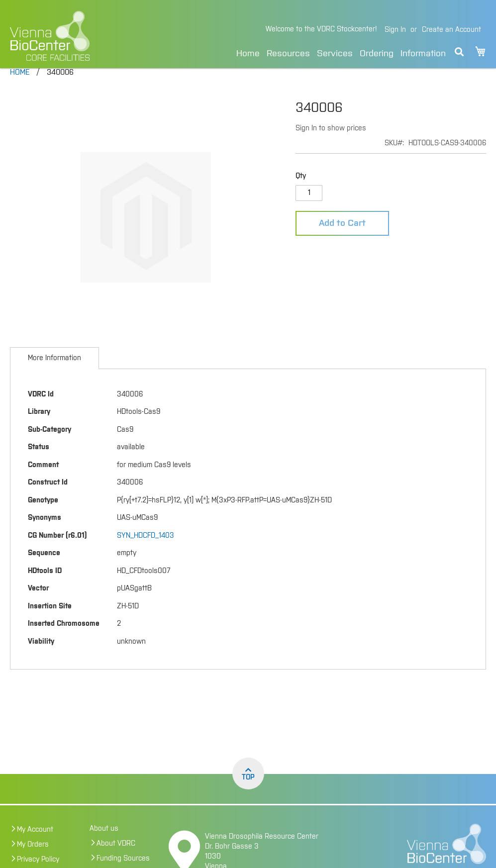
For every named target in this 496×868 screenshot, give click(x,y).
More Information (54, 376)
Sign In (395, 30)
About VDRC (116, 861)
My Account (35, 847)
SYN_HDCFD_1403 (146, 553)
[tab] (54, 376)
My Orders (33, 862)
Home (248, 54)
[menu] (341, 52)
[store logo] (83, 36)
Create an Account (451, 30)
